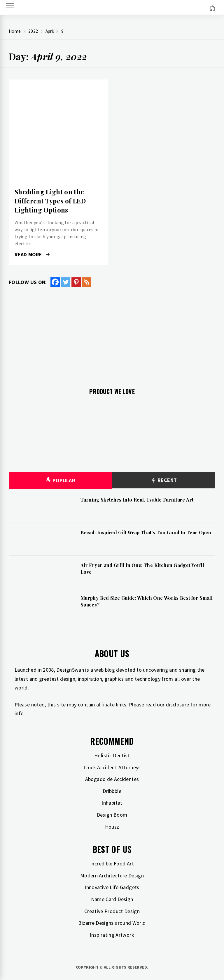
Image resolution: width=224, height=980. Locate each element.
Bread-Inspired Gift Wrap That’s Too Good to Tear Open (146, 532)
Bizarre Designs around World (112, 923)
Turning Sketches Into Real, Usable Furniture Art (137, 500)
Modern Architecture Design (112, 876)
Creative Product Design (112, 911)
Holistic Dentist (112, 755)
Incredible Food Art (112, 864)
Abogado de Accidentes (112, 779)
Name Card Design (112, 899)
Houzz (112, 827)
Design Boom (112, 815)
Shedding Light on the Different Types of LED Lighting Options (50, 201)
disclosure (178, 705)
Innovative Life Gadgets (112, 887)
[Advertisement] (112, 334)
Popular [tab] (60, 480)
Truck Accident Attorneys (112, 767)
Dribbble (112, 791)
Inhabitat (112, 803)
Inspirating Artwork (112, 935)
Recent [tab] (164, 480)
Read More (32, 255)
